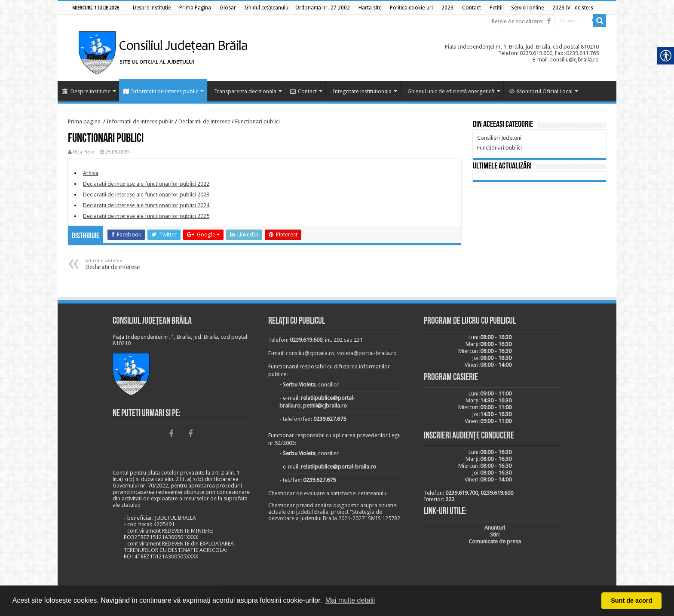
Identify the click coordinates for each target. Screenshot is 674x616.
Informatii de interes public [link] (161, 91)
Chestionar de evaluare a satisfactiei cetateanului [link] (328, 493)
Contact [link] (303, 91)
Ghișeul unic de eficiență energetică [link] (451, 91)
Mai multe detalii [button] (350, 600)
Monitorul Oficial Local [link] (541, 91)
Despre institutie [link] (86, 91)
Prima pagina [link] (84, 121)
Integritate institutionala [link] (362, 91)
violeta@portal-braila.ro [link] (367, 353)
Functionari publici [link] (257, 121)
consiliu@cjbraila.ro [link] (310, 353)
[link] (152, 8)
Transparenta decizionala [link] (245, 91)
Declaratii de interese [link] (204, 121)
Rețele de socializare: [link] (518, 21)
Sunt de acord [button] (631, 601)
